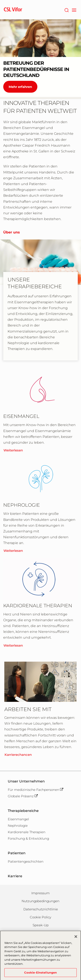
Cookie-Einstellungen (41, 974)
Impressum (40, 893)
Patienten (17, 853)
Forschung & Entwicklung (28, 838)
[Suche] (66, 10)
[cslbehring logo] (13, 10)
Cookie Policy (40, 917)
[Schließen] (76, 938)
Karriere (15, 876)
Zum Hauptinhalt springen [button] (0, 0)
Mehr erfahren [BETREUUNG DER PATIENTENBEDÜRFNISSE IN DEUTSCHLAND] (20, 87)
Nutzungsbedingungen (40, 901)
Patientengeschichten (26, 861)
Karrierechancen (18, 755)
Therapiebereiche (23, 811)
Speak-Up (41, 925)
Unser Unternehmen (26, 781)
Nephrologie (18, 826)
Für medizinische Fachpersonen (36, 790)
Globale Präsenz (23, 796)
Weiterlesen (13, 450)
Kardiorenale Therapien (27, 832)
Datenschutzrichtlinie (41, 909)
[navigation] (74, 10)
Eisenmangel (18, 819)
